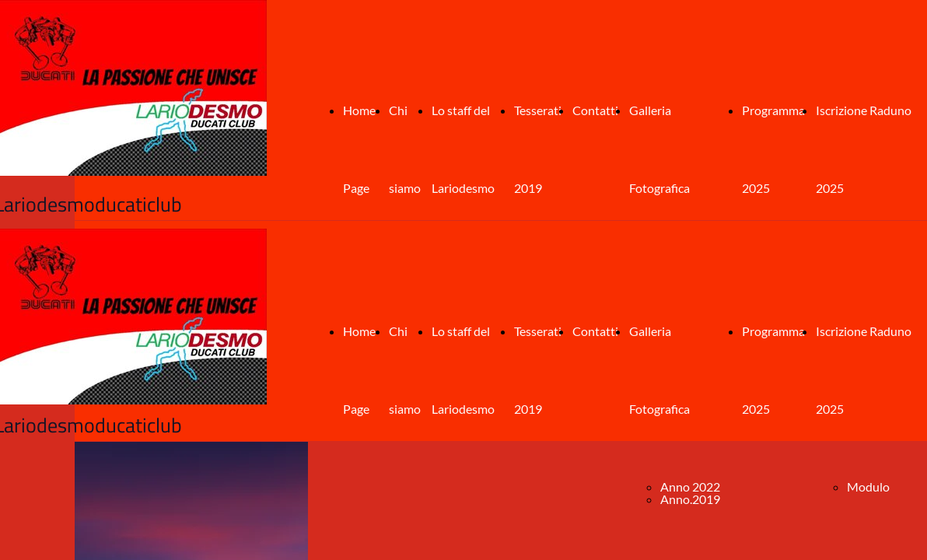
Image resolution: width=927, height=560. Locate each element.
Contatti (595, 110)
